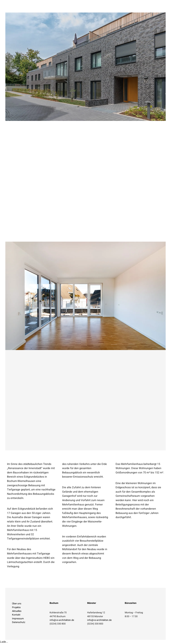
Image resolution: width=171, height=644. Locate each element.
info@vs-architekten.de (62, 620)
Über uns (17, 604)
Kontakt (16, 615)
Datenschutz (19, 622)
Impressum (18, 619)
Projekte (16, 607)
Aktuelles (17, 611)
